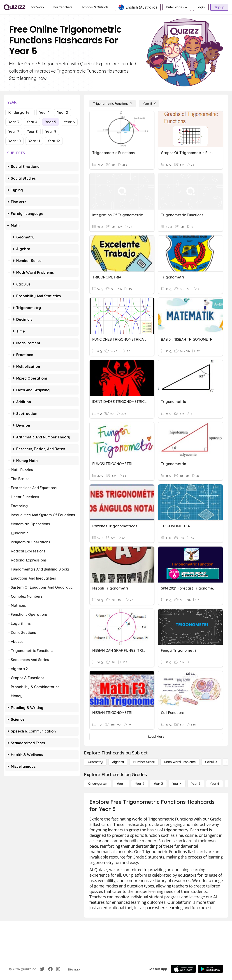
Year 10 (15, 141)
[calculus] (211, 762)
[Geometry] (95, 762)
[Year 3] (158, 784)
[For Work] (38, 7)
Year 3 (14, 122)
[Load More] (156, 737)
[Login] (201, 7)
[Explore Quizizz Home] (14, 7)
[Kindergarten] (97, 784)
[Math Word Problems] (180, 762)
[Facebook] (50, 969)
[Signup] (219, 7)
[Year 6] (215, 784)
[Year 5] (149, 104)
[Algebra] (118, 762)
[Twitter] (42, 969)
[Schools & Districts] (95, 7)
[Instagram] (58, 969)
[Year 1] (121, 784)
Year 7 (14, 131)
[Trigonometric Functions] (113, 104)
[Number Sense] (144, 762)
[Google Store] (210, 969)
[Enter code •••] (177, 7)
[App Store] (183, 969)
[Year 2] (140, 784)
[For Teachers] (63, 7)
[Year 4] (177, 784)
